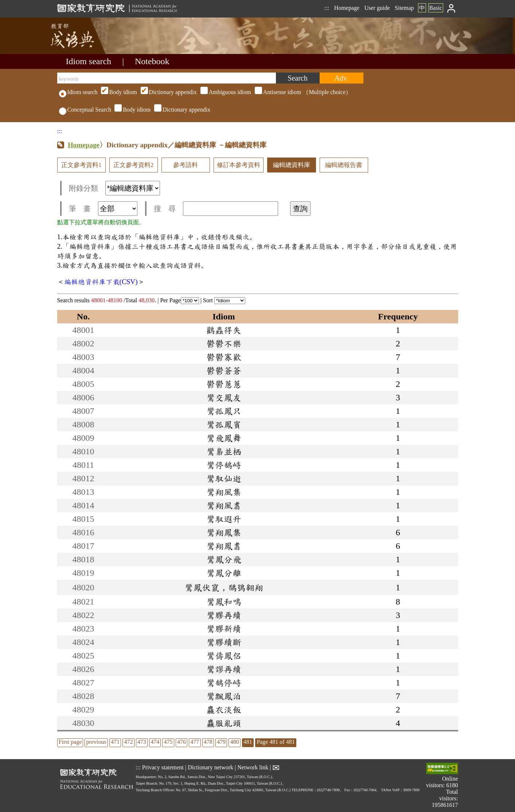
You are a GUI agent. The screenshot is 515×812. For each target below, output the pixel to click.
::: (327, 8)
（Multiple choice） (225, 92)
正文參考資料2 (133, 165)
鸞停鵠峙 (224, 465)
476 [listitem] (182, 742)
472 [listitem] (128, 742)
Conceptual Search (85, 110)
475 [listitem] (168, 742)
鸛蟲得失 (224, 330)
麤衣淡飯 (224, 710)
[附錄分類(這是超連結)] (133, 188)
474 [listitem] (155, 742)
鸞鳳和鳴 (224, 602)
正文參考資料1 (81, 165)
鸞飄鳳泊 (224, 696)
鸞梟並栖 (224, 451)
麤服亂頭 (224, 723)
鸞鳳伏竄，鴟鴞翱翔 (224, 587)
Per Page (179, 300)
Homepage (347, 8)
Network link (253, 767)
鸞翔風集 (224, 492)
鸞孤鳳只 (224, 411)
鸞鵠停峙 (224, 683)
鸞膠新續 (224, 629)
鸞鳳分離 (224, 573)
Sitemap (404, 8)
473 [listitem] (142, 742)
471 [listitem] (115, 742)
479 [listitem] (221, 742)
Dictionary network (210, 767)
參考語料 (186, 165)
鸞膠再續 (224, 615)
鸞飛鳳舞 (224, 438)
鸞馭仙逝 (224, 478)
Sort (224, 300)
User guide (377, 8)
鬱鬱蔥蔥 (224, 384)
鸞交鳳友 (224, 397)
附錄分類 (114, 188)
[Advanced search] (342, 78)
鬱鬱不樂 (224, 343)
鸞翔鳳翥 (224, 546)
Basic (436, 8)
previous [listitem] (96, 742)
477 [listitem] (195, 742)
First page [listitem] (70, 742)
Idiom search (89, 61)
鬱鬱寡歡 (224, 357)
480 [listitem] (234, 742)
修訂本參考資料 (239, 165)
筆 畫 (103, 209)
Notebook (152, 61)
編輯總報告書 (344, 165)
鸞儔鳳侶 (224, 656)
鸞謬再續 (224, 669)
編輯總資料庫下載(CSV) (101, 282)
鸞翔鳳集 (224, 532)
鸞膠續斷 (224, 642)
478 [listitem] (208, 742)
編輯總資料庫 (292, 165)
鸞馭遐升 (224, 519)
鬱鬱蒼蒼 (224, 370)
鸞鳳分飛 (224, 559)
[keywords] (167, 78)
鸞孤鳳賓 (224, 424)
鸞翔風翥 (224, 505)
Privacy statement (163, 767)
